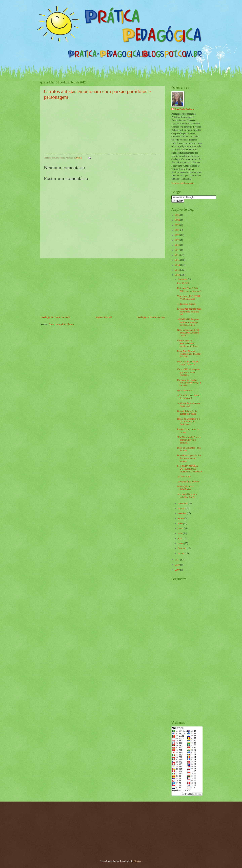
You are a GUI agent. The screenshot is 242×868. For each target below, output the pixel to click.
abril (180, 538)
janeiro (181, 553)
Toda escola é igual (186, 304)
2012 (178, 275)
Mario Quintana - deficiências (185, 488)
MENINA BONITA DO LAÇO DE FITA (188, 363)
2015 (178, 260)
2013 (178, 270)
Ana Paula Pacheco (184, 109)
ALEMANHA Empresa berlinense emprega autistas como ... (188, 322)
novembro (183, 503)
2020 (178, 235)
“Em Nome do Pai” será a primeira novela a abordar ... (189, 440)
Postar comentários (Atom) (61, 324)
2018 (178, 245)
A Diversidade (184, 477)
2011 (178, 560)
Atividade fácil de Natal (188, 482)
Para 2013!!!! (183, 283)
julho (180, 524)
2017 (178, 250)
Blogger (137, 861)
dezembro (183, 279)
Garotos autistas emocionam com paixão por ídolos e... (188, 343)
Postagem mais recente (55, 317)
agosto (181, 518)
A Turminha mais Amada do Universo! (189, 397)
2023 (178, 225)
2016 (178, 255)
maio (180, 533)
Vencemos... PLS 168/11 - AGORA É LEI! (189, 298)
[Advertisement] (103, 287)
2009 (178, 570)
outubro (182, 509)
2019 (178, 240)
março (181, 543)
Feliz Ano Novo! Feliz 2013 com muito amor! (189, 290)
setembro (182, 513)
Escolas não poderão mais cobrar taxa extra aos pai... (189, 312)
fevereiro (182, 548)
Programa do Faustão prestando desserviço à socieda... (189, 383)
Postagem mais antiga (151, 317)
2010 (178, 565)
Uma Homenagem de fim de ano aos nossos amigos (189, 458)
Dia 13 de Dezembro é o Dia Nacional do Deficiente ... (188, 422)
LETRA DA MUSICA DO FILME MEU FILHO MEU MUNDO (189, 469)
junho (181, 528)
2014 (178, 265)
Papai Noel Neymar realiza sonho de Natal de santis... (189, 354)
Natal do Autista (185, 391)
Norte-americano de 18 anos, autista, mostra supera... (188, 333)
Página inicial (103, 317)
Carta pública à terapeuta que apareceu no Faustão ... (189, 372)
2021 (178, 230)
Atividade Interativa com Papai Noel (189, 405)
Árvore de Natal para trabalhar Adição (187, 496)
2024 (178, 220)
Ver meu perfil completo (183, 183)
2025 (178, 215)
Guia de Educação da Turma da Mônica (187, 413)
